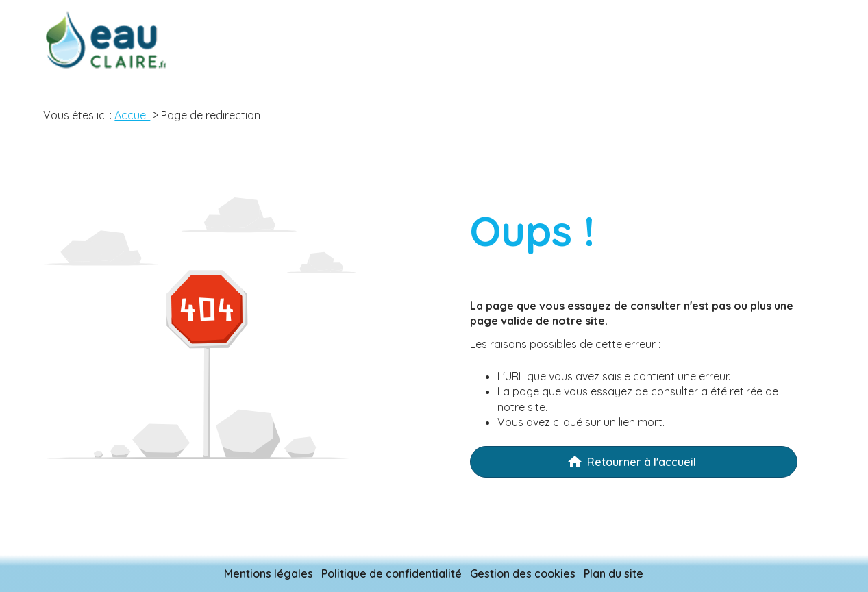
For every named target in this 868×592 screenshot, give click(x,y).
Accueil (132, 115)
